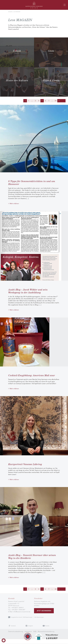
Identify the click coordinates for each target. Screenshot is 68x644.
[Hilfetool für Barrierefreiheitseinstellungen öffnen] (2, 324)
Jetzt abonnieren (44, 611)
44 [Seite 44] (56, 101)
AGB (35, 631)
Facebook (13, 626)
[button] (4, 640)
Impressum (28, 631)
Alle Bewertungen (39, 617)
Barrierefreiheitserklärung (46, 631)
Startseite (10, 12)
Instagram (30, 626)
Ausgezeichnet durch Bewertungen (22, 617)
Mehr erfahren (14, 204)
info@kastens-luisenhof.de (22, 612)
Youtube (47, 626)
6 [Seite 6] (45, 101)
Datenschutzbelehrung (16, 631)
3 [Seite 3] (35, 101)
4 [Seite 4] (39, 101)
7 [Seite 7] (49, 101)
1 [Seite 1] (29, 101)
